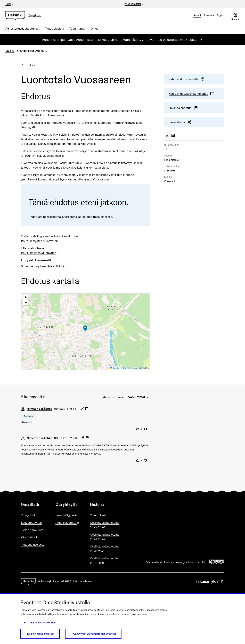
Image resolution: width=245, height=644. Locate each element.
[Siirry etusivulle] (25, 15)
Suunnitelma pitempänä (44, 266)
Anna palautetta (134, 4)
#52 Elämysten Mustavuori (39, 253)
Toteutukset (98, 515)
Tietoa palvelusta (32, 530)
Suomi (197, 15)
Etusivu (10, 51)
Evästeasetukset (83, 581)
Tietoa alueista (54, 28)
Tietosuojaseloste (33, 545)
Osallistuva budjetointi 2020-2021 (105, 549)
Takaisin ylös (210, 581)
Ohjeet (95, 28)
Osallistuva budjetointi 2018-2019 (105, 561)
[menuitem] (139, 397)
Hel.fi (9, 4)
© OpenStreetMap (129, 368)
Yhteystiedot (29, 515)
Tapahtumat (77, 28)
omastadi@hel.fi (66, 515)
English (221, 15)
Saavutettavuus (31, 523)
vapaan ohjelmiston (184, 562)
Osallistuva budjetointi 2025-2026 (105, 525)
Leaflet (115, 368)
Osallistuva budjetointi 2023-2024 (105, 537)
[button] (50, 236)
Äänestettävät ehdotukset (22, 28)
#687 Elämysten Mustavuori (39, 241)
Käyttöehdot (29, 537)
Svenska (209, 15)
